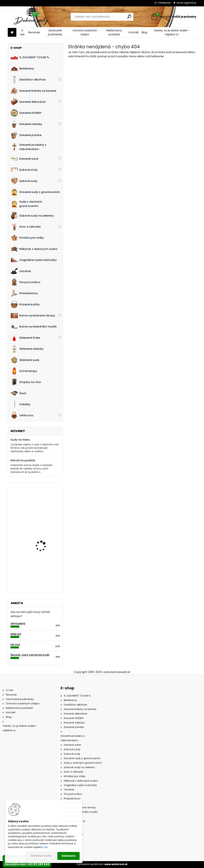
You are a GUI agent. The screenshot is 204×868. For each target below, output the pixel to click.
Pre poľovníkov (25, 282)
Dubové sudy (24, 181)
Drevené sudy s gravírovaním (35, 192)
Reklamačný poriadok (114, 32)
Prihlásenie (164, 3)
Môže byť (16, 634)
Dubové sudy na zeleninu (32, 216)
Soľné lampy (24, 371)
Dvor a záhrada (26, 227)
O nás (22, 32)
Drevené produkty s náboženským (29, 147)
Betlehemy (22, 68)
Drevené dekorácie (28, 102)
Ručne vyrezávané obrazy (33, 316)
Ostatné (21, 271)
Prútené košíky (25, 304)
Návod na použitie (23, 460)
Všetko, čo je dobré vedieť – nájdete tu (172, 32)
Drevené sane (24, 159)
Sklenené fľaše (25, 338)
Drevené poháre (26, 135)
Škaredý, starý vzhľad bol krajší (30, 655)
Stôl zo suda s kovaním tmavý (45, 534)
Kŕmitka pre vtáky (27, 238)
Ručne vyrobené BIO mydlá (34, 327)
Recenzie (34, 32)
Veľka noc (22, 415)
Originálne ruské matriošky (34, 260)
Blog (144, 32)
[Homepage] (12, 33)
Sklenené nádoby (27, 349)
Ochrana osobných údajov (85, 32)
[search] (129, 16)
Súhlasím (68, 856)
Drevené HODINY (26, 113)
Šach (19, 393)
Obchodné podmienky (55, 32)
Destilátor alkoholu (28, 80)
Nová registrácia (187, 3)
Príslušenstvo (24, 293)
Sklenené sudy (25, 360)
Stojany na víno (26, 382)
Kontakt (134, 32)
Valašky (21, 404)
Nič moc (15, 645)
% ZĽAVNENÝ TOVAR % (30, 57)
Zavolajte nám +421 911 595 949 (27, 864)
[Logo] (31, 17)
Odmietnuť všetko (41, 856)
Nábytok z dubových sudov (34, 249)
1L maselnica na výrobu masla (44, 500)
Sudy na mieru (20, 440)
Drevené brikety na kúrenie (33, 91)
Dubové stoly (24, 170)
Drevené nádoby (26, 124)
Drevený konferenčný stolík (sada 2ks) (43, 568)
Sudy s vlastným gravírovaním (26, 204)
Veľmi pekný (18, 624)
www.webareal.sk (116, 864)
